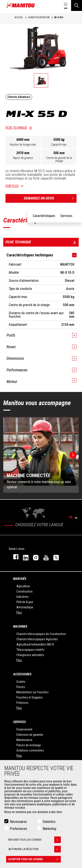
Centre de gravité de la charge (59, 159)
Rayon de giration (23, 158)
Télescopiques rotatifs (30, 650)
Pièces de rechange (29, 745)
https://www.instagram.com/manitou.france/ (34, 557)
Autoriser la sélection (35, 849)
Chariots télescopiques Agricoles (37, 639)
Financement (24, 729)
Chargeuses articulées (30, 655)
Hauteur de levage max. (23, 145)
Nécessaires (18, 822)
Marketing (49, 829)
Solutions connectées (30, 750)
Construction (24, 591)
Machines (20, 626)
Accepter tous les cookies (35, 859)
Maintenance (24, 740)
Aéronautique (25, 607)
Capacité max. (59, 145)
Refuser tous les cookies (35, 840)
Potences (22, 703)
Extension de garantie (30, 735)
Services (19, 722)
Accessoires (22, 674)
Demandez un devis (50, 198)
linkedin (24, 557)
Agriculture (23, 586)
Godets (21, 682)
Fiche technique (16, 128)
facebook (14, 557)
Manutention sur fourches (32, 692)
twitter (54, 557)
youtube (44, 557)
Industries (23, 597)
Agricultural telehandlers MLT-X (35, 644)
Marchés (20, 579)
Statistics (49, 822)
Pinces (21, 687)
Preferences (18, 829)
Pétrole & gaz (25, 602)
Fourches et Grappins (30, 697)
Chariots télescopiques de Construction (41, 634)
